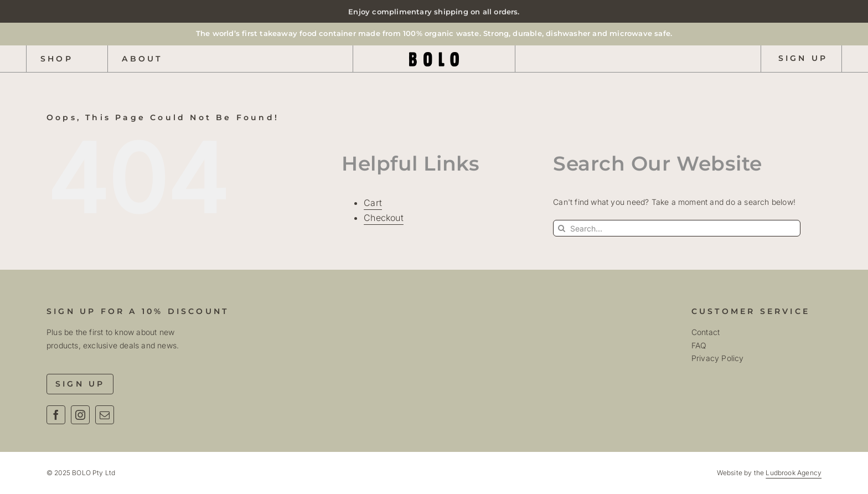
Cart (373, 203)
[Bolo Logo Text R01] (434, 56)
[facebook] (56, 415)
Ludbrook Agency (794, 473)
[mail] (105, 415)
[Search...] (677, 228)
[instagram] (80, 415)
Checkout (384, 218)
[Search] (561, 228)
